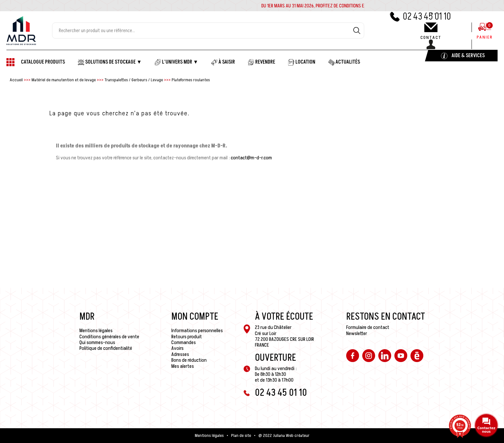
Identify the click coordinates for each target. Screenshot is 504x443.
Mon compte (195, 317)
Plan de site (241, 436)
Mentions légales (96, 331)
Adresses (180, 354)
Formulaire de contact (368, 327)
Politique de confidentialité (106, 348)
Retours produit (187, 337)
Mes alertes (183, 366)
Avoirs (177, 348)
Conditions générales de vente (109, 337)
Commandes (184, 342)
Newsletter (357, 333)
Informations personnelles (197, 331)
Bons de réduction (189, 360)
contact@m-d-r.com (251, 158)
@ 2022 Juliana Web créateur (284, 436)
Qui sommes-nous (97, 342)
